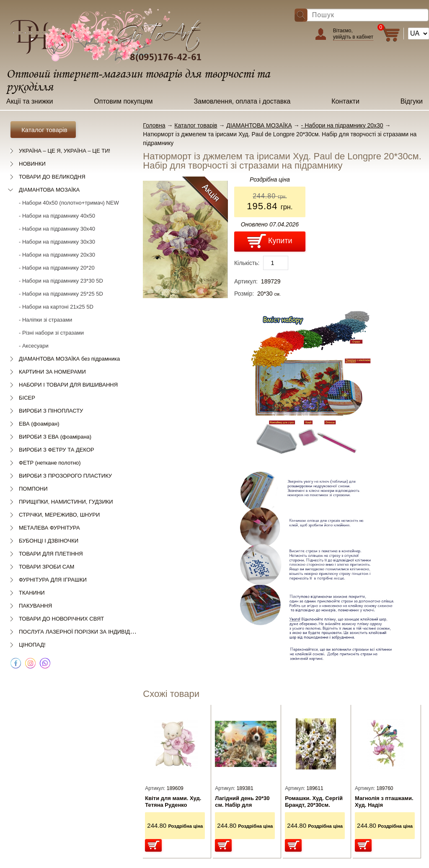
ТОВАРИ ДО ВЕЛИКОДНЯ (52, 177)
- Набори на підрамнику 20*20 (57, 268)
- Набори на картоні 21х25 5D (56, 307)
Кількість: (247, 263)
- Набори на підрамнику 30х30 (57, 242)
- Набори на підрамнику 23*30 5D (61, 281)
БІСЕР (27, 398)
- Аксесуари (34, 346)
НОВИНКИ (32, 164)
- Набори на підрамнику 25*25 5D (61, 294)
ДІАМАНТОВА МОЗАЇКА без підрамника (69, 359)
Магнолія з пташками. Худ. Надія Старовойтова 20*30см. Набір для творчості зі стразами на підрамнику (384, 802)
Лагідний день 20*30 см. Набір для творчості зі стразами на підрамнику (244, 802)
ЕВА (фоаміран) (39, 424)
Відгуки (412, 101)
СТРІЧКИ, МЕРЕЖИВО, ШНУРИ (59, 515)
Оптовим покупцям (123, 101)
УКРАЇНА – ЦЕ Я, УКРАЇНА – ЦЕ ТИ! (65, 151)
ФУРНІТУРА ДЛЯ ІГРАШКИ (53, 580)
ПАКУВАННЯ (35, 606)
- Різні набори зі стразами (51, 333)
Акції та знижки (30, 101)
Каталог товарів (196, 125)
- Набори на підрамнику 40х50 (57, 216)
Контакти (345, 101)
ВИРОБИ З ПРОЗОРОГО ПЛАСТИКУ (65, 476)
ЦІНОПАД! (32, 645)
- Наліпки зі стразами (45, 320)
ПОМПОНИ (33, 489)
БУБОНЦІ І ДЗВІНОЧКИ (49, 541)
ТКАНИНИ (32, 593)
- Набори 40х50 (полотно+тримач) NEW (69, 203)
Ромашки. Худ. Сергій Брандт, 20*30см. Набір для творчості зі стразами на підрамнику (315, 802)
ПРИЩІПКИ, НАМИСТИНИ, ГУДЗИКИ (66, 502)
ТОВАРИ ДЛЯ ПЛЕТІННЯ (51, 554)
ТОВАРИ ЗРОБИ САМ (47, 567)
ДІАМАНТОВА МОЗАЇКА (49, 190)
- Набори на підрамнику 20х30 (57, 255)
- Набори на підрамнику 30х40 (57, 229)
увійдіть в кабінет (353, 37)
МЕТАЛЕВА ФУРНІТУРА (49, 528)
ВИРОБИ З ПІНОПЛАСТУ (51, 411)
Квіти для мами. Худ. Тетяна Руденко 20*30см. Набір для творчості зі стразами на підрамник (174, 802)
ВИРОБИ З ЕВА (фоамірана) (55, 437)
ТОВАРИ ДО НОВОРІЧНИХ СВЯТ (61, 619)
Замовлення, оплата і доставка (242, 101)
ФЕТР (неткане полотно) (50, 463)
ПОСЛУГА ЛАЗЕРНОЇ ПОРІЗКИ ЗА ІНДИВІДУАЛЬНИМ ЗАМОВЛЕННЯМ (110, 632)
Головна (154, 125)
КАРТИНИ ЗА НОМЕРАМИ (52, 372)
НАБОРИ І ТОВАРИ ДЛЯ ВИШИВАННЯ (68, 385)
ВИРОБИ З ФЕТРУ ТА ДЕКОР (57, 450)
